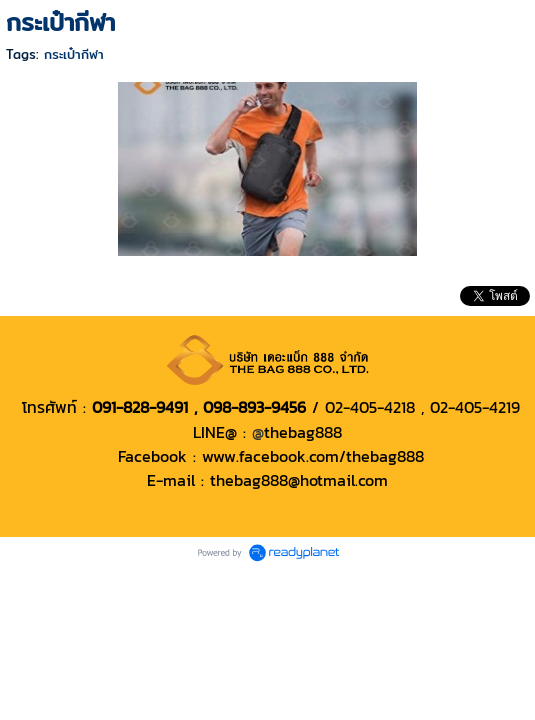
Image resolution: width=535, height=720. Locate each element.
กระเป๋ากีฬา (74, 54)
